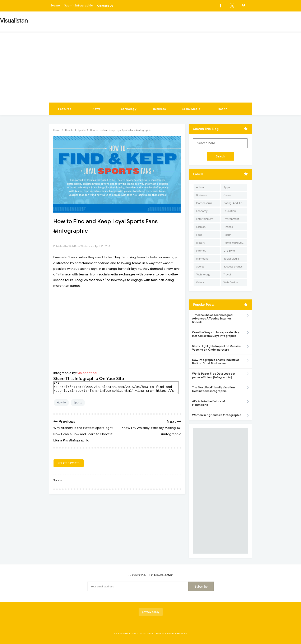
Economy (202, 211)
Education (230, 211)
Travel (227, 274)
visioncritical (87, 373)
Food (199, 235)
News (96, 109)
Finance (228, 227)
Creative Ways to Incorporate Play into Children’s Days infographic (216, 334)
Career (228, 195)
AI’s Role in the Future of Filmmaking (209, 403)
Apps (227, 187)
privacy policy (151, 612)
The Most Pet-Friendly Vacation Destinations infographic (213, 389)
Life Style (229, 251)
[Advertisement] (150, 71)
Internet (201, 251)
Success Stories (233, 267)
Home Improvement (235, 243)
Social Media (191, 109)
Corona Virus (204, 203)
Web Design (231, 282)
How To (61, 402)
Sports (78, 402)
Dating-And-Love (234, 203)
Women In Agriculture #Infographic (217, 415)
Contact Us (105, 6)
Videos (200, 282)
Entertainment (205, 219)
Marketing (202, 259)
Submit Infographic (79, 6)
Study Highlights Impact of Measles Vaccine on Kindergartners (216, 348)
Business (159, 109)
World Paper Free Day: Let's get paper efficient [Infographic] (214, 375)
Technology (128, 109)
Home (56, 6)
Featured (65, 109)
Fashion (201, 227)
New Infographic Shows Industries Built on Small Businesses (216, 362)
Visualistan (154, 634)
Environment (231, 219)
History (201, 243)
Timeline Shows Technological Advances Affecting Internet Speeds (213, 319)
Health (223, 109)
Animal (200, 187)
